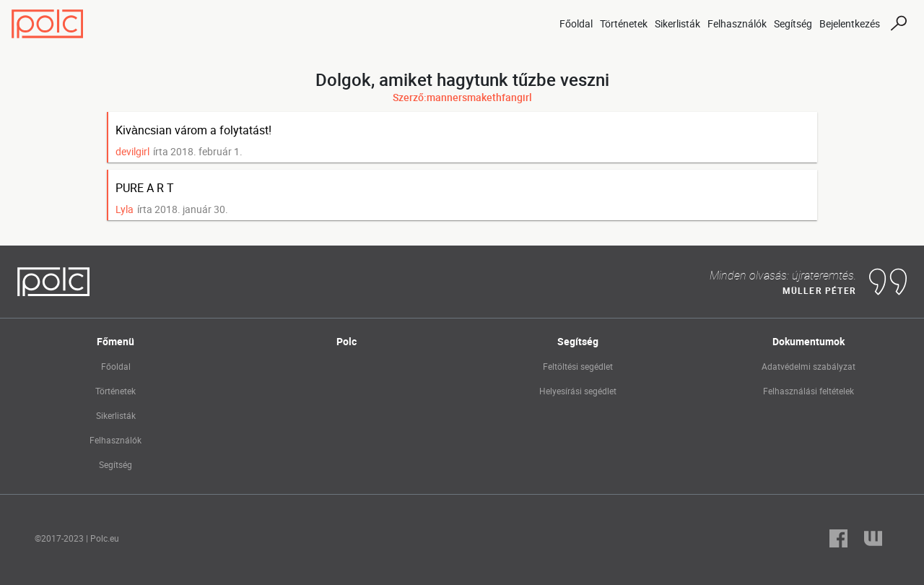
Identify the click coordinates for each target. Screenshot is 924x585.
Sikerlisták (677, 23)
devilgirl (132, 151)
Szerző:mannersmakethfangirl (462, 97)
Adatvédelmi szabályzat (808, 366)
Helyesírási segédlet (578, 391)
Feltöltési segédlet (578, 366)
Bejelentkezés (850, 23)
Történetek (624, 23)
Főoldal (576, 23)
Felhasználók (737, 23)
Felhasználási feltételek (808, 391)
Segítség (793, 23)
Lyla (125, 209)
